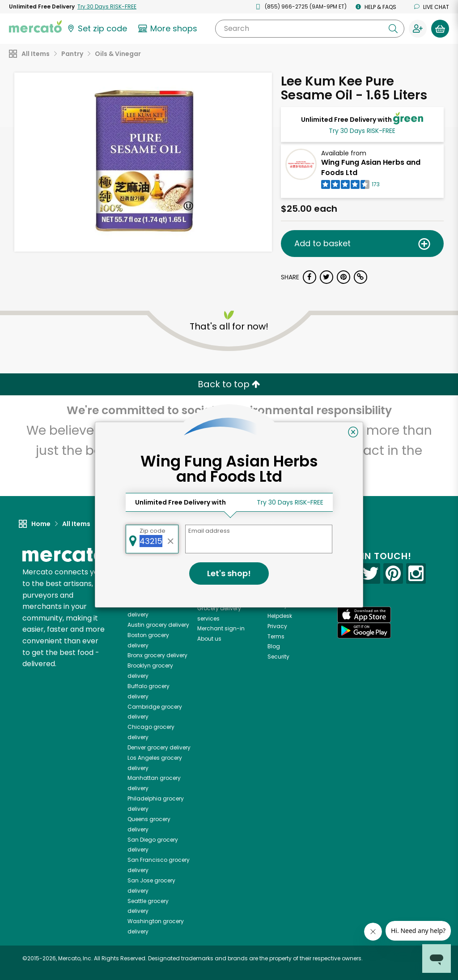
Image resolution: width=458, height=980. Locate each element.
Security (278, 657)
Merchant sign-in (221, 628)
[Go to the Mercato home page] (35, 26)
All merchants (216, 567)
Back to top (229, 384)
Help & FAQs (376, 7)
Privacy (277, 626)
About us (209, 639)
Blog (274, 646)
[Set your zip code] (97, 29)
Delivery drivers (217, 598)
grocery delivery (158, 625)
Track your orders (291, 606)
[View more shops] (169, 29)
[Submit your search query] (393, 29)
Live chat (432, 7)
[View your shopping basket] (440, 29)
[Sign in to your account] (418, 29)
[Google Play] (364, 631)
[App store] (364, 615)
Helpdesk (280, 616)
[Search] (310, 29)
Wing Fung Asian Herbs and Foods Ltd (371, 167)
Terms (276, 636)
